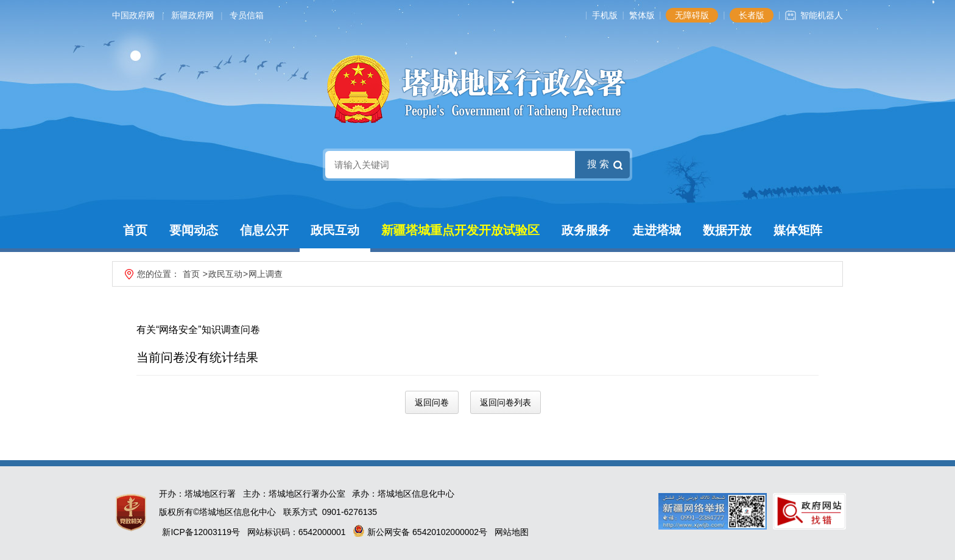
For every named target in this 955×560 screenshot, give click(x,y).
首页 (135, 230)
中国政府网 (133, 15)
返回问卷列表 (506, 402)
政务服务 (586, 230)
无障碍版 (692, 15)
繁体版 (642, 15)
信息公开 (264, 230)
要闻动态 (194, 230)
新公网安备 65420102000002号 (420, 532)
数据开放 (727, 230)
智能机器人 (822, 15)
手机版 (605, 15)
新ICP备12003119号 (201, 532)
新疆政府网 (192, 15)
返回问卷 (432, 402)
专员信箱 (247, 15)
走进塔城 (657, 230)
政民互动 (335, 230)
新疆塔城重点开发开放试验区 (460, 230)
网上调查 (266, 274)
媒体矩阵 (798, 230)
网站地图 (512, 532)
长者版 (752, 15)
